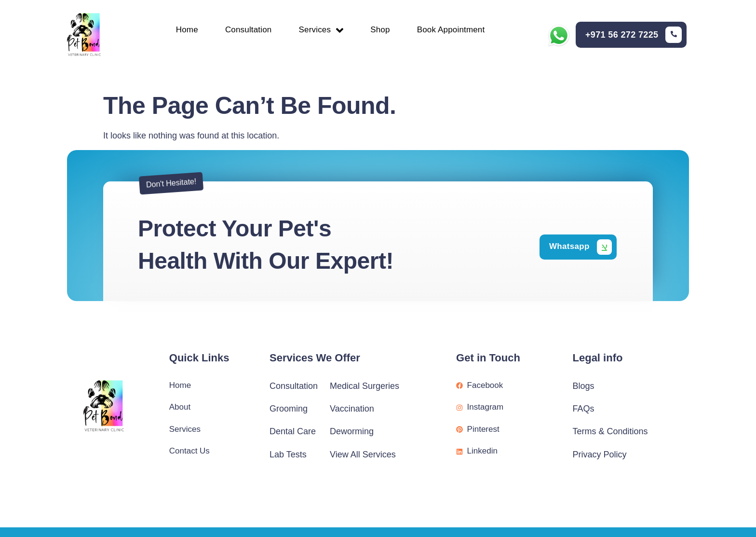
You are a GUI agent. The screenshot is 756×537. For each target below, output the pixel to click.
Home (181, 31)
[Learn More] (634, 36)
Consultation (246, 31)
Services (321, 30)
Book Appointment (456, 31)
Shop (383, 31)
